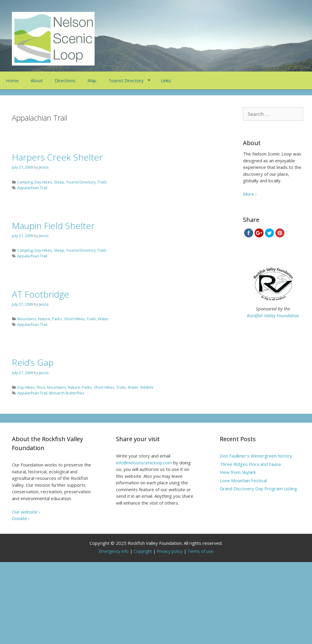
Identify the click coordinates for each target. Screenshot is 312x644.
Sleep (59, 182)
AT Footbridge (40, 294)
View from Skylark (238, 472)
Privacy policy (170, 551)
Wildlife (147, 387)
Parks (57, 319)
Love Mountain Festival (243, 480)
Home (12, 80)
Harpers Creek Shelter (57, 157)
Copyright (143, 551)
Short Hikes (74, 319)
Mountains (27, 319)
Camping (25, 182)
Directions (65, 80)
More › (250, 194)
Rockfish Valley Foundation (273, 315)
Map (92, 80)
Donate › (21, 518)
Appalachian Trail (32, 188)
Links (166, 80)
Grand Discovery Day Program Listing (258, 489)
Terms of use (200, 551)
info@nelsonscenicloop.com (144, 463)
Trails (102, 182)
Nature (44, 319)
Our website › (26, 512)
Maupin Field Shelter (53, 226)
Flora (41, 387)
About (37, 80)
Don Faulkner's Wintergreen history (256, 456)
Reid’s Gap (33, 362)
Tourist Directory (126, 80)
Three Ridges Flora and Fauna (250, 464)
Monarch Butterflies (67, 393)
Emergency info (114, 551)
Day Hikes (43, 182)
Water (103, 319)
